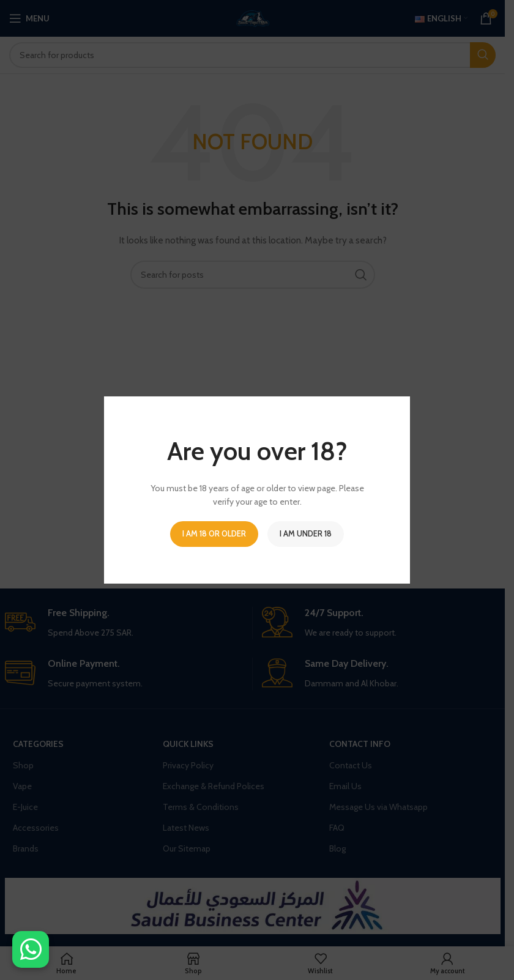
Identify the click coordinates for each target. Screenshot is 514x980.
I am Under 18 (306, 533)
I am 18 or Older (214, 533)
